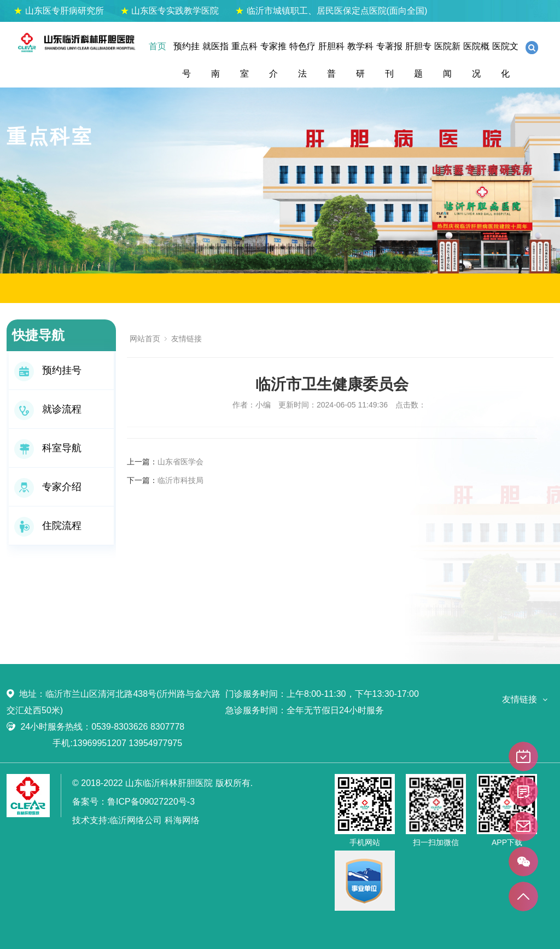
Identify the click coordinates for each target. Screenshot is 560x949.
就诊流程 (48, 409)
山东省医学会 (180, 462)
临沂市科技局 (180, 480)
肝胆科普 (331, 60)
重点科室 (244, 60)
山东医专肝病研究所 (59, 11)
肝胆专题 (418, 60)
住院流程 (48, 526)
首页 (157, 46)
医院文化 (505, 60)
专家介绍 (48, 487)
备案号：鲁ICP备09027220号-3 (133, 802)
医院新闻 (447, 60)
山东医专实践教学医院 (170, 11)
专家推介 (273, 60)
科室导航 (48, 448)
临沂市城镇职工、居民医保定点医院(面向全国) (331, 11)
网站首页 (145, 339)
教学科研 (360, 60)
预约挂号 (186, 60)
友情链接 (186, 339)
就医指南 (215, 60)
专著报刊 (389, 60)
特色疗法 (302, 60)
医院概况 (476, 60)
